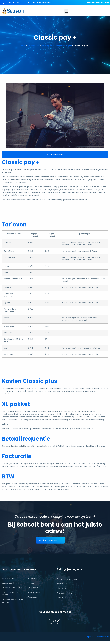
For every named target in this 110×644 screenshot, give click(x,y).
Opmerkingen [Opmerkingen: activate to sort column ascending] (84, 234)
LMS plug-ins (47, 46)
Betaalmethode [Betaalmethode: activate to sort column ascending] (14, 234)
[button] (66, 11)
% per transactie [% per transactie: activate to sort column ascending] (52, 235)
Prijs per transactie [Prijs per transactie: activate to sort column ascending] (35, 235)
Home (23, 46)
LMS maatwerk (33, 46)
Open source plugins (63, 46)
